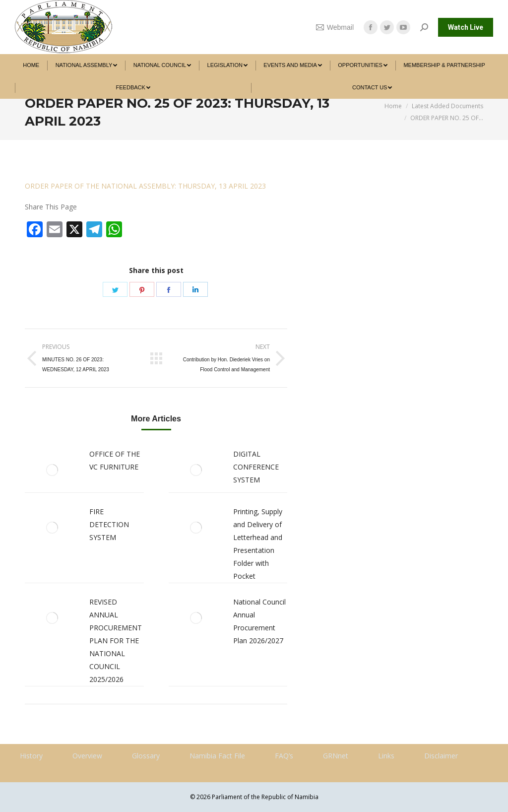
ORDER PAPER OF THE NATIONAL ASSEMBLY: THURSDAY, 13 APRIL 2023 (145, 186)
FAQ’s (284, 756)
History (31, 756)
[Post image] (52, 470)
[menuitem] (31, 65)
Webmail (335, 27)
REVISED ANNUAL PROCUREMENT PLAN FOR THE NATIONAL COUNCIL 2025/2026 (116, 641)
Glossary (146, 756)
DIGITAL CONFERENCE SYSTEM (256, 467)
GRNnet (336, 756)
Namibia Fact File (217, 756)
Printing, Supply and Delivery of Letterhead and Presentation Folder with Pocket (258, 544)
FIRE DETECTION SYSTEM (109, 524)
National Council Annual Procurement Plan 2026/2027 (259, 621)
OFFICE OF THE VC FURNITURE (115, 460)
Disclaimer (441, 756)
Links (386, 756)
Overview (87, 756)
